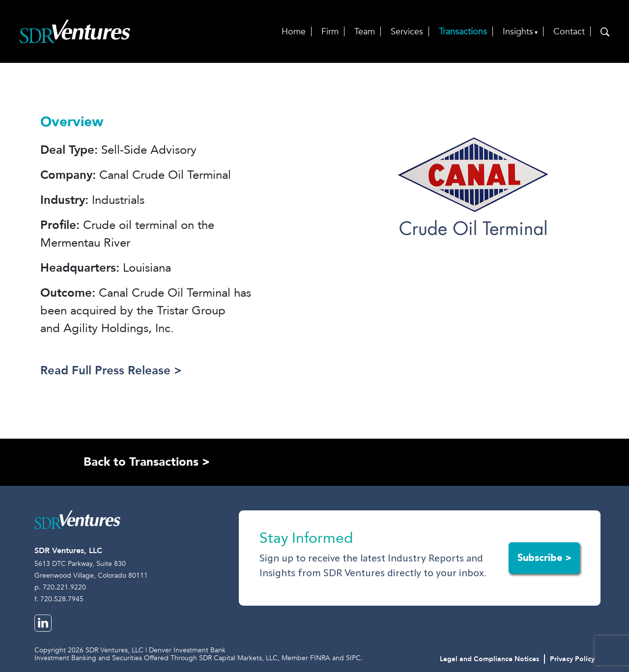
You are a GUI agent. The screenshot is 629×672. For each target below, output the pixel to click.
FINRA (320, 658)
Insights (518, 32)
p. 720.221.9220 (60, 587)
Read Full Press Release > (111, 371)
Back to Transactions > (147, 462)
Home (294, 32)
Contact (569, 32)
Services (407, 32)
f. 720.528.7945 (59, 599)
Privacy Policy (572, 659)
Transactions (463, 32)
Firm (330, 32)
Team (365, 32)
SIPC (353, 658)
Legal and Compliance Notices (489, 659)
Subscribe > (544, 558)
